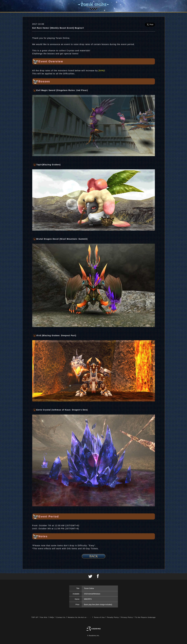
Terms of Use (99, 617)
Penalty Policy (113, 617)
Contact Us (61, 617)
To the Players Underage (145, 617)
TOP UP (35, 617)
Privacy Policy (127, 617)
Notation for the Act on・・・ (80, 617)
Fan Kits (44, 617)
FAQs (52, 617)
